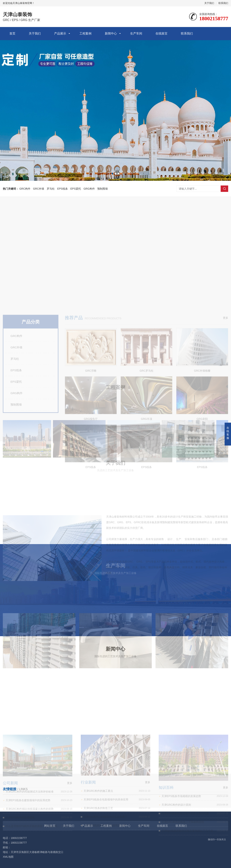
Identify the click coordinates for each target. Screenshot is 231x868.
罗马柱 (51, 189)
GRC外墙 (39, 189)
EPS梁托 (76, 189)
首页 (12, 33)
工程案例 (85, 33)
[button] (112, 173)
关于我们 (209, 3)
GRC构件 (25, 189)
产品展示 (60, 33)
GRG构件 (89, 189)
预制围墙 (103, 189)
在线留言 (162, 33)
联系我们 (223, 3)
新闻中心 (111, 33)
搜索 (224, 189)
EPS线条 (63, 189)
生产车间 (136, 33)
